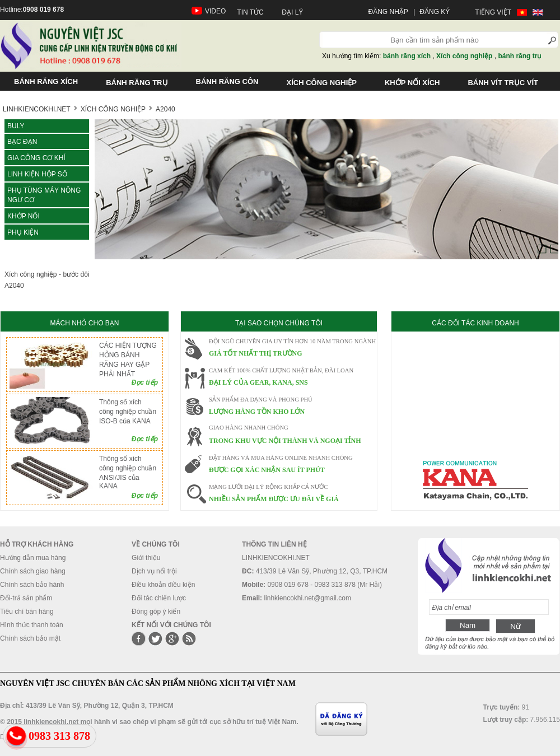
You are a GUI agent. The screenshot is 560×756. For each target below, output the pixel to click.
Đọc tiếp (145, 382)
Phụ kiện (23, 232)
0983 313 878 (59, 736)
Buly (16, 126)
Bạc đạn (22, 142)
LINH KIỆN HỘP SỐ (37, 174)
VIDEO (215, 11)
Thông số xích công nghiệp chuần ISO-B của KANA (128, 412)
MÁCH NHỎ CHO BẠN (84, 323)
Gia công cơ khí (36, 158)
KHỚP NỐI (24, 216)
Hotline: (32, 10)
